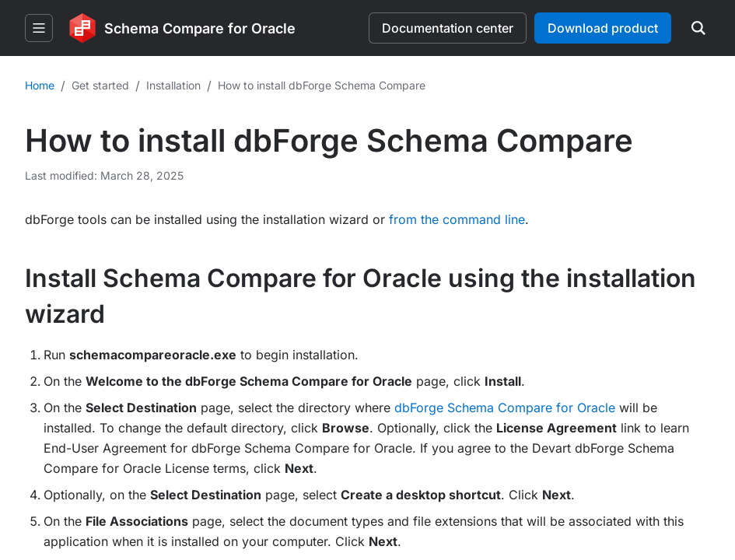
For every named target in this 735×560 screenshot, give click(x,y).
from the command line (457, 219)
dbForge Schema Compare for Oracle (505, 408)
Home (40, 85)
